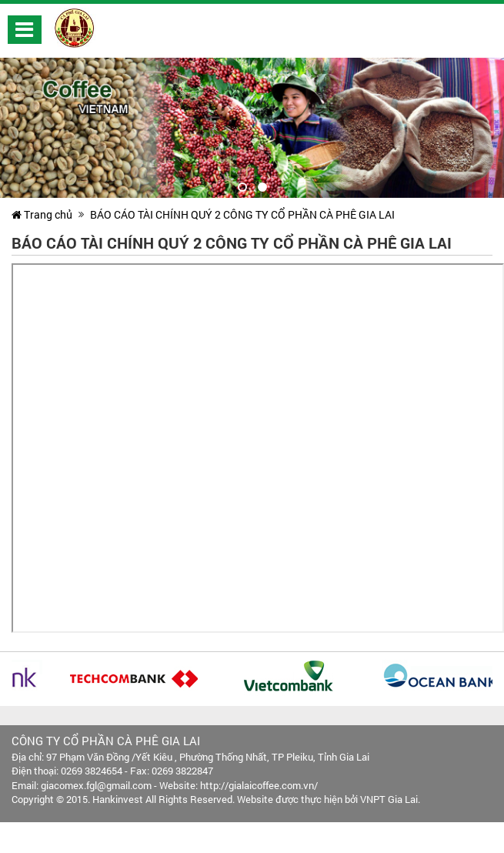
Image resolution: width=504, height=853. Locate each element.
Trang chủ (42, 214)
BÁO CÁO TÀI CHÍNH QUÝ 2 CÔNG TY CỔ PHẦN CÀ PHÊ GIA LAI (242, 214)
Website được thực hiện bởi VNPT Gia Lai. (329, 799)
